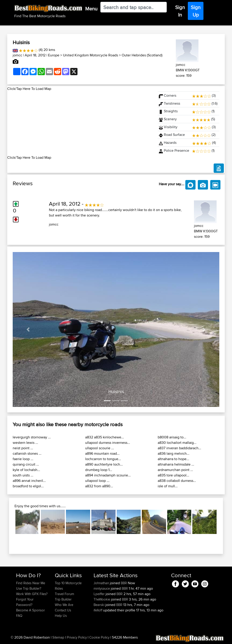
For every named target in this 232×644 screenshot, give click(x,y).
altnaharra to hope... (173, 459)
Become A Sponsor (30, 610)
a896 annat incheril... (29, 481)
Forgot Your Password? (25, 602)
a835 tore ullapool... (173, 475)
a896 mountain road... (102, 453)
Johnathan (102, 583)
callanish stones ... (27, 453)
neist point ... (23, 448)
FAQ (19, 616)
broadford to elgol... (28, 486)
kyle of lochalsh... (26, 470)
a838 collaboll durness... (177, 481)
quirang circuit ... (26, 464)
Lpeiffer (100, 594)
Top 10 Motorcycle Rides (68, 586)
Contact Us (63, 610)
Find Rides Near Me (31, 583)
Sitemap (58, 637)
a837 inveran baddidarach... (179, 448)
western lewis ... (25, 443)
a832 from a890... (99, 486)
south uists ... (23, 475)
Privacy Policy (77, 637)
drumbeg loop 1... (99, 470)
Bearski (99, 605)
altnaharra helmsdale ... (176, 464)
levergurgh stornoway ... (32, 437)
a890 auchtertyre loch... (104, 464)
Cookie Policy (99, 637)
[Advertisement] (80, 123)
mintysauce (102, 588)
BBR (124, 583)
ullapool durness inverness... (108, 443)
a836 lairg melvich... (174, 453)
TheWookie (102, 599)
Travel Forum (64, 594)
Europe (54, 55)
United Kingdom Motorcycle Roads (91, 55)
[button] (28, 329)
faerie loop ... (23, 459)
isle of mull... (168, 486)
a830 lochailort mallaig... (177, 443)
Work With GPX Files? (32, 594)
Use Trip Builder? (29, 588)
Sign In (180, 11)
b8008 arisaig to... (172, 437)
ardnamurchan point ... (175, 470)
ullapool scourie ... (100, 448)
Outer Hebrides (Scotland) (142, 55)
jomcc (17, 55)
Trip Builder (63, 599)
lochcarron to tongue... (103, 459)
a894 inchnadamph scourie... (108, 475)
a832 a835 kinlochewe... (105, 437)
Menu (91, 9)
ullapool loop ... (97, 481)
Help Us (61, 616)
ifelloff (98, 610)
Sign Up (196, 11)
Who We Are (64, 605)
